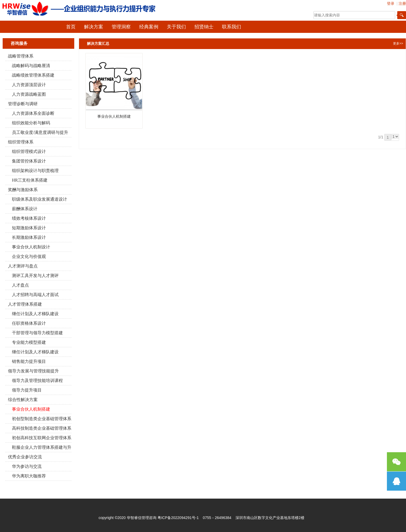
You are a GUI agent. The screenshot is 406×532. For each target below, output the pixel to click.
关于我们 (176, 27)
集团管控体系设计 (29, 161)
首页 (71, 27)
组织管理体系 (21, 142)
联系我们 (232, 27)
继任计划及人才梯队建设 (35, 314)
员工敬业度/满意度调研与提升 (40, 132)
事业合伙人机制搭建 (31, 409)
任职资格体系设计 (29, 323)
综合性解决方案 (23, 400)
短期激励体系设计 (29, 228)
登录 (391, 3)
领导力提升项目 (27, 390)
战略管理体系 (21, 56)
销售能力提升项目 (29, 361)
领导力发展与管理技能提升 (33, 371)
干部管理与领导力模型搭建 (37, 333)
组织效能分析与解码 (31, 123)
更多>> (398, 43)
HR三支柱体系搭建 (30, 180)
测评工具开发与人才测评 (35, 276)
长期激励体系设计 (29, 237)
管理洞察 (121, 27)
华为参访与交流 (27, 466)
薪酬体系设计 (25, 209)
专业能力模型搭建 (29, 342)
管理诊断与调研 (23, 104)
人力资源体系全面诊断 (33, 113)
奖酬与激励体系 (23, 190)
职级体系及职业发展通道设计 (40, 199)
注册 (402, 3)
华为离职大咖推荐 (29, 476)
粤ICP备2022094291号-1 (178, 518)
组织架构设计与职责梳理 (35, 171)
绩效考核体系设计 (29, 218)
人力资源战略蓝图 (29, 94)
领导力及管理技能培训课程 (37, 381)
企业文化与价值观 (29, 256)
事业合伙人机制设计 (31, 247)
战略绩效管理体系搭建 (33, 75)
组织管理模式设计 (29, 151)
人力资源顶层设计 (29, 85)
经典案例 (149, 27)
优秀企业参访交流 (25, 457)
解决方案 (94, 27)
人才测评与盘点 (23, 266)
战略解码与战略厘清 (31, 66)
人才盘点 (20, 285)
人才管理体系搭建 (25, 304)
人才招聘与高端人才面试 (35, 295)
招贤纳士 (204, 27)
